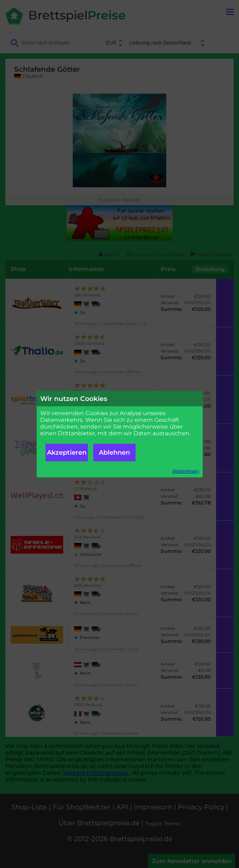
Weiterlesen (186, 471)
